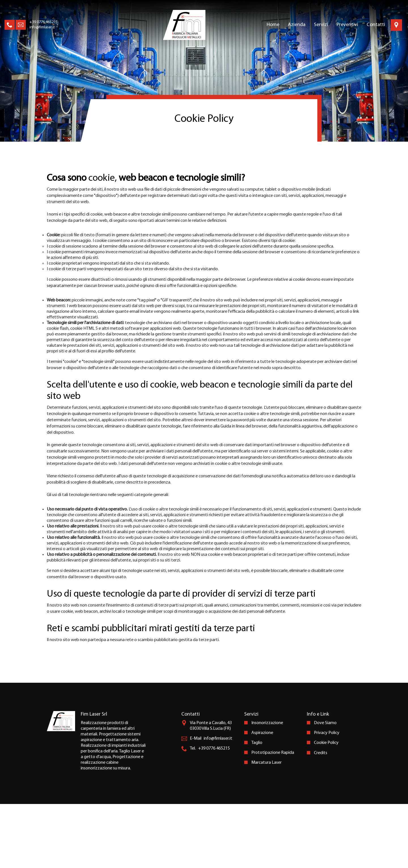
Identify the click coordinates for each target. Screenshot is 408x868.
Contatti (376, 25)
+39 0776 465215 (43, 22)
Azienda (297, 25)
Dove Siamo (325, 787)
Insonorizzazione (267, 787)
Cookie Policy (326, 807)
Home (273, 25)
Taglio (257, 807)
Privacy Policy (327, 797)
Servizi (321, 25)
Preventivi (347, 25)
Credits (321, 817)
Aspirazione (262, 797)
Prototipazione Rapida (273, 817)
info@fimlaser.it (42, 27)
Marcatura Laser (266, 827)
